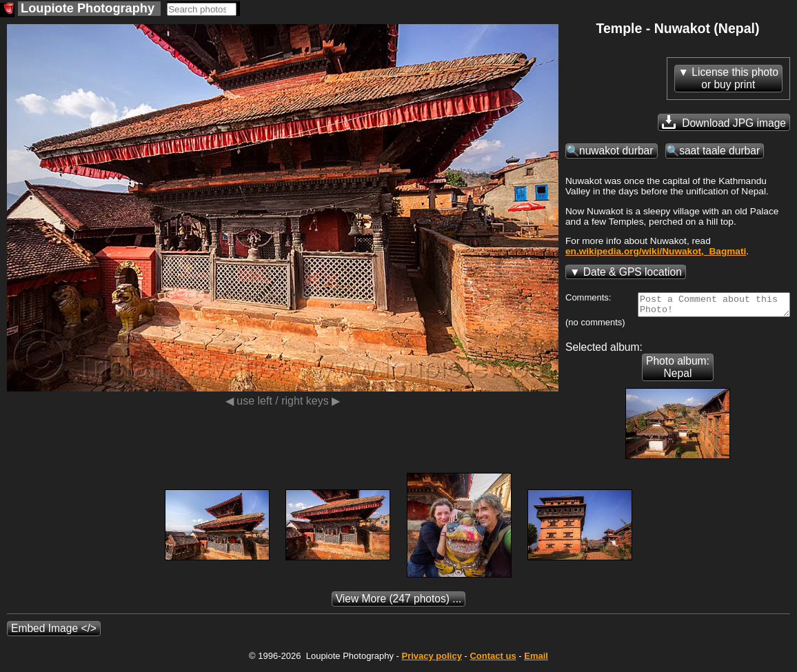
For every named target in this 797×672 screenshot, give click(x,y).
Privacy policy (431, 660)
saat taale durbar (719, 151)
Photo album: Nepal (678, 371)
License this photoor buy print (735, 78)
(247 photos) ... (399, 603)
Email (536, 660)
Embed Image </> (54, 632)
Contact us (493, 660)
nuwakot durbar (616, 151)
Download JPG (724, 122)
